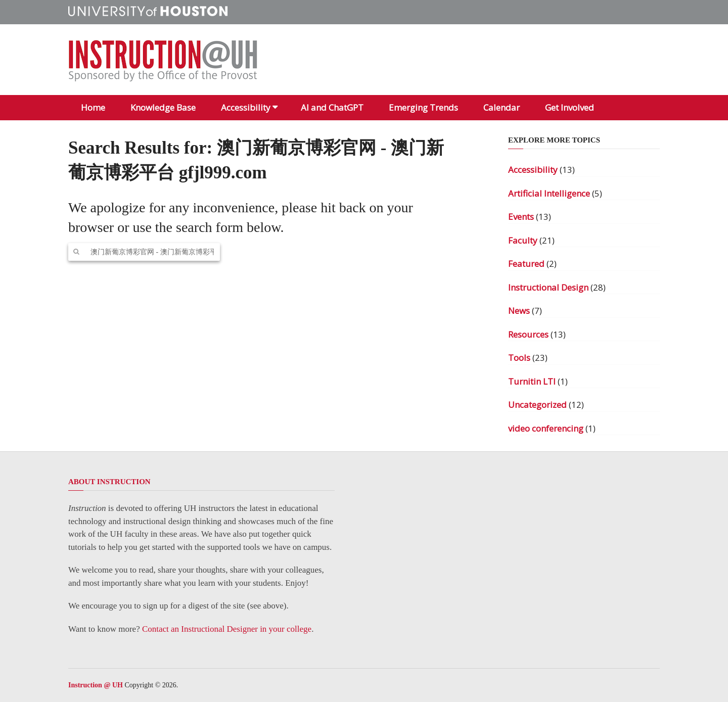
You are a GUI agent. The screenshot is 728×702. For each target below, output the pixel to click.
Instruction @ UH (96, 685)
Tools (519, 358)
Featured (526, 264)
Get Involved (570, 107)
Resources (528, 334)
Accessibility (246, 107)
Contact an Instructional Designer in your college (227, 629)
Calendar (502, 107)
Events (521, 217)
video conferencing (546, 428)
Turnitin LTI (532, 381)
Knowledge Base (163, 107)
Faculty (523, 240)
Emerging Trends (423, 107)
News (519, 311)
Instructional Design (548, 287)
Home (93, 107)
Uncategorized (537, 405)
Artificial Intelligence (549, 193)
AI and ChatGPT (332, 107)
